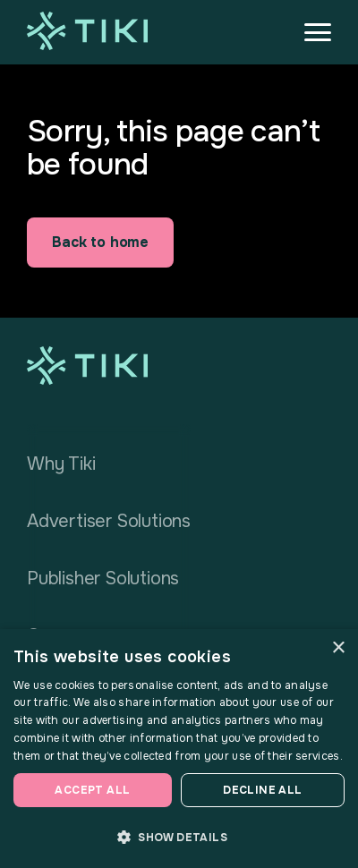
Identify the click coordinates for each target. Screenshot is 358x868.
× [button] (338, 648)
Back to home (100, 242)
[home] (87, 31)
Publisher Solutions (103, 579)
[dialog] (179, 749)
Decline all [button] (262, 790)
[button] (310, 32)
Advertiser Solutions (109, 521)
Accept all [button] (92, 790)
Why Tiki (61, 464)
